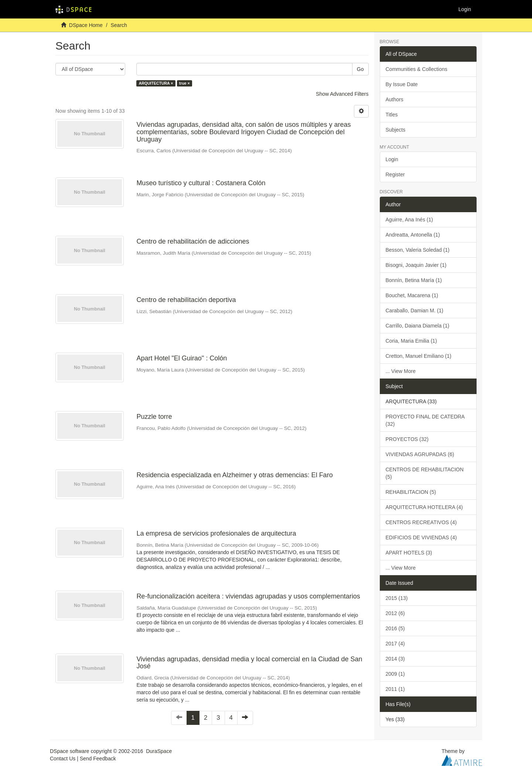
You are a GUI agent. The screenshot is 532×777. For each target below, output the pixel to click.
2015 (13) (397, 598)
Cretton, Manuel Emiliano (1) (419, 356)
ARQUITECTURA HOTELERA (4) (424, 507)
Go (360, 69)
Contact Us (63, 759)
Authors (395, 99)
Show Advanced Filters (342, 94)
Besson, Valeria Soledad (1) (418, 250)
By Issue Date (402, 84)
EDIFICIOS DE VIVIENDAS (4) (421, 537)
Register (395, 174)
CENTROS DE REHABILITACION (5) (425, 473)
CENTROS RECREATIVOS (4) (421, 522)
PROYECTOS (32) (407, 439)
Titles (392, 115)
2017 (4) (395, 644)
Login (392, 159)
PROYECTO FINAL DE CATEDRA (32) (425, 420)
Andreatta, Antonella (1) (413, 235)
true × (185, 83)
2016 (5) (395, 628)
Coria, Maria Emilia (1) (411, 341)
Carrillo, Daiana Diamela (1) (418, 326)
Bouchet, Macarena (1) (412, 295)
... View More (401, 371)
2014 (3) (395, 659)
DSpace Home (86, 25)
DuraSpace (159, 751)
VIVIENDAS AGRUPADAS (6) (420, 454)
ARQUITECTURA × (156, 83)
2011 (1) (395, 689)
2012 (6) (395, 613)
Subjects (396, 130)
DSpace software (70, 751)
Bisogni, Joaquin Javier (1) (416, 265)
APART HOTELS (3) (409, 553)
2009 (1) (395, 674)
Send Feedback (98, 759)
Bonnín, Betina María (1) (414, 280)
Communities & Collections (417, 69)
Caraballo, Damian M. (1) (415, 311)
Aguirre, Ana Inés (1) (409, 220)
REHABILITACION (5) (411, 492)
